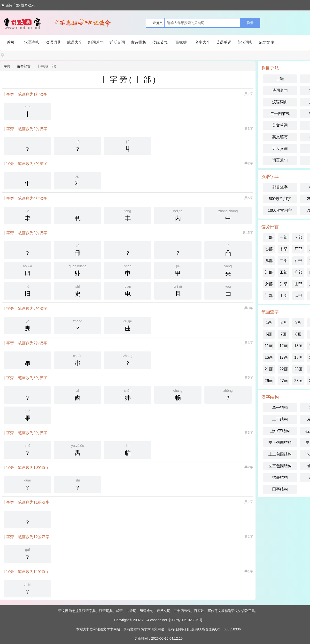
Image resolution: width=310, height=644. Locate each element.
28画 (298, 381)
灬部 (298, 296)
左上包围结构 (280, 443)
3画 (298, 322)
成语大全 (75, 42)
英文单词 (280, 125)
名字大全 (202, 42)
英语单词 (224, 42)
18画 (298, 357)
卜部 (284, 249)
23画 (298, 369)
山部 (298, 284)
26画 (269, 381)
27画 (284, 381)
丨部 (269, 237)
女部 (269, 284)
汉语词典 (53, 42)
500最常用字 (280, 199)
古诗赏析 (139, 42)
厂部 (298, 249)
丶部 (298, 237)
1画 (269, 322)
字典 (7, 66)
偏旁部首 (24, 66)
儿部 (269, 261)
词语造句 (280, 160)
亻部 (298, 261)
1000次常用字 (280, 210)
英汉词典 (245, 42)
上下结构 (280, 419)
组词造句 (96, 42)
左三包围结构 (280, 466)
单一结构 (280, 408)
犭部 (284, 284)
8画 (298, 334)
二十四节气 (280, 114)
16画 (269, 357)
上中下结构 (280, 431)
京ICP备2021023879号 (185, 620)
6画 (269, 334)
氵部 (269, 296)
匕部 (269, 249)
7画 (283, 334)
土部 (284, 296)
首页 (11, 42)
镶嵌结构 (280, 477)
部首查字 (280, 187)
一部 (284, 237)
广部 (298, 272)
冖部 (284, 261)
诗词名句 (280, 90)
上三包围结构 (280, 454)
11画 (269, 346)
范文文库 (266, 42)
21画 (269, 369)
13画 (298, 346)
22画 (284, 369)
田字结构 (280, 489)
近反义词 (117, 42)
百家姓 (181, 42)
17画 (284, 357)
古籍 (280, 79)
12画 (284, 346)
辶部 (269, 272)
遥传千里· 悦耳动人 (18, 5)
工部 (284, 272)
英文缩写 (280, 137)
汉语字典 (32, 42)
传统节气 (160, 42)
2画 (283, 322)
